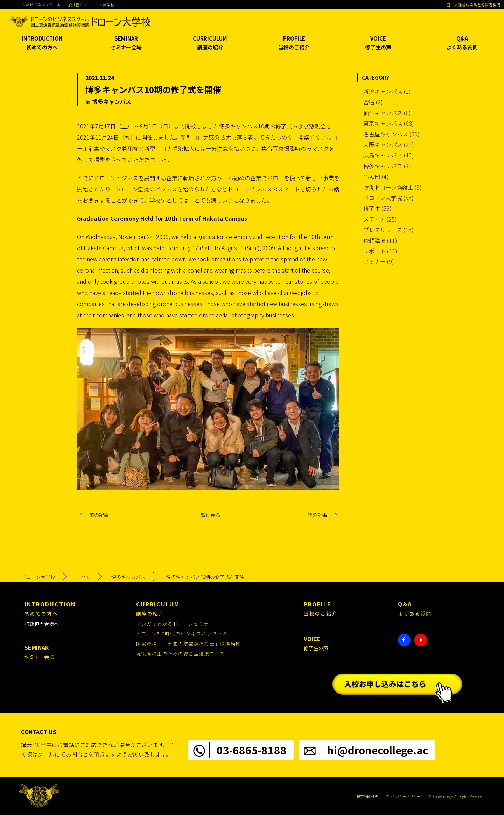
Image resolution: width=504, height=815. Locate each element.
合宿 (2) (373, 102)
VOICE (378, 43)
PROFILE (294, 43)
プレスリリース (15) (388, 230)
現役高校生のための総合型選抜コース (181, 654)
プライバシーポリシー (403, 796)
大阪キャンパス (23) (389, 145)
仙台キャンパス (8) (387, 113)
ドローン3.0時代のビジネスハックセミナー (187, 634)
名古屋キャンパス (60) (391, 134)
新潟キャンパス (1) (387, 91)
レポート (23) (380, 251)
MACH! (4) (376, 176)
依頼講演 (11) (380, 240)
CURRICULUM (210, 43)
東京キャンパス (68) (389, 123)
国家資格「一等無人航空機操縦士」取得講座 (189, 644)
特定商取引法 (367, 796)
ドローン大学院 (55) (388, 198)
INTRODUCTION (42, 43)
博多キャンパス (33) (389, 166)
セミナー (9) (379, 261)
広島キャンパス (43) (389, 155)
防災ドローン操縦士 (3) (393, 187)
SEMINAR (126, 43)
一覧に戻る (208, 515)
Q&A (462, 43)
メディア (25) (380, 219)
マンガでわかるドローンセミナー (175, 624)
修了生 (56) (377, 208)
